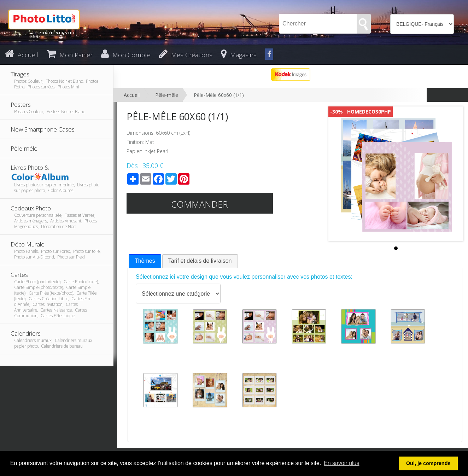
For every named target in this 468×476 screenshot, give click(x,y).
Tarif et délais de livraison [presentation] (200, 261)
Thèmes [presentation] (145, 261)
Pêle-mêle (167, 95)
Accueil (132, 95)
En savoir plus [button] (342, 463)
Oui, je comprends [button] (428, 463)
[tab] (145, 261)
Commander (200, 204)
